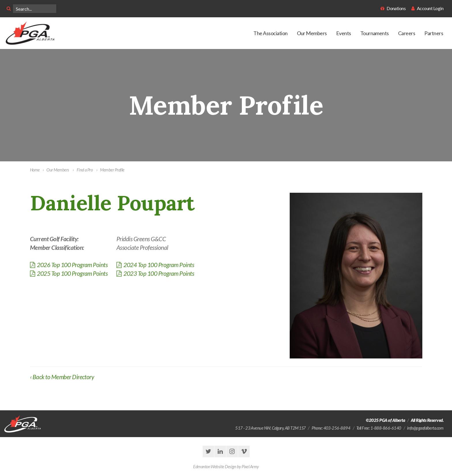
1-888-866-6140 (386, 428)
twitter (208, 452)
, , (272, 428)
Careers (407, 33)
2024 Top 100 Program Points (155, 265)
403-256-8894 (337, 428)
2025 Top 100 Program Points (69, 273)
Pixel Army (250, 466)
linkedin (220, 452)
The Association (270, 33)
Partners (434, 33)
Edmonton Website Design (215, 466)
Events (344, 33)
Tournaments (375, 33)
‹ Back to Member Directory (62, 377)
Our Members (312, 33)
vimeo (244, 452)
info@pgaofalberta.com (425, 428)
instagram (232, 452)
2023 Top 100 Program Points (155, 273)
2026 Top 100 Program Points (69, 265)
